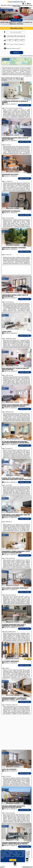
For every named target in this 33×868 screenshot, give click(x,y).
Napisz (31, 867)
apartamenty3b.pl (17, 2)
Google (23, 851)
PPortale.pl (2, 867)
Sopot (4, 85)
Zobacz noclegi (25, 105)
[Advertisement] (16, 732)
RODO (2, 858)
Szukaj (17, 53)
